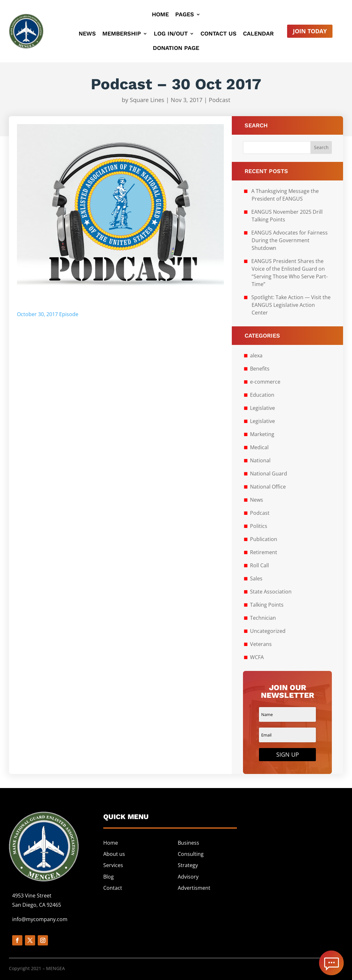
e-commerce (265, 382)
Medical (259, 447)
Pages (185, 15)
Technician (263, 618)
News (87, 34)
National (260, 460)
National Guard (269, 474)
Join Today (310, 31)
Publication (264, 539)
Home (160, 15)
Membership (122, 34)
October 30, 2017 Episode (48, 314)
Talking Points (267, 605)
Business (188, 843)
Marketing (262, 434)
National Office (268, 487)
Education (262, 395)
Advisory (188, 877)
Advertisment (194, 888)
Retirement (264, 552)
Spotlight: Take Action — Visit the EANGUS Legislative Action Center (291, 305)
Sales (256, 578)
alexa (256, 355)
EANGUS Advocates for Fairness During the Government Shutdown (289, 240)
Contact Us (219, 34)
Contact (113, 888)
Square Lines (147, 100)
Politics (259, 526)
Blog (109, 877)
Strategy (188, 865)
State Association (271, 592)
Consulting (191, 854)
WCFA (257, 657)
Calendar (258, 34)
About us (114, 854)
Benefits (260, 369)
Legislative (262, 408)
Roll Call (259, 565)
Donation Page (176, 48)
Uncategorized (268, 631)
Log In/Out (171, 34)
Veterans (261, 644)
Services (113, 865)
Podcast (219, 100)
